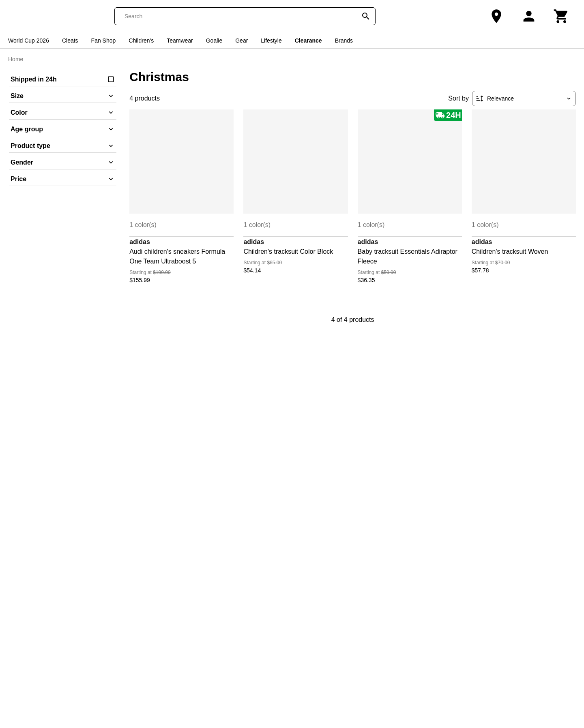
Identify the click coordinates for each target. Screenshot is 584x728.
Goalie (214, 41)
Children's (141, 41)
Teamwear (180, 41)
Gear (242, 41)
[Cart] (561, 16)
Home (16, 59)
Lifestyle (271, 41)
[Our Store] (496, 16)
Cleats (70, 41)
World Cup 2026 (29, 41)
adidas (140, 242)
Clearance (308, 41)
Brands (344, 41)
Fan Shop (104, 41)
